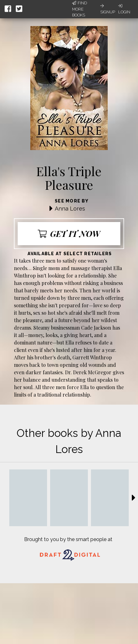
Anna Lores (70, 209)
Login (124, 9)
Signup (108, 9)
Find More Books (80, 9)
